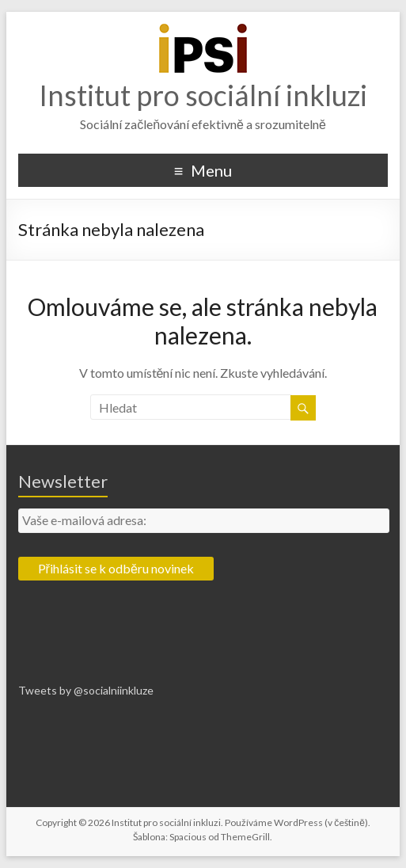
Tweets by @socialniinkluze (86, 690)
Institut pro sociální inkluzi (203, 95)
